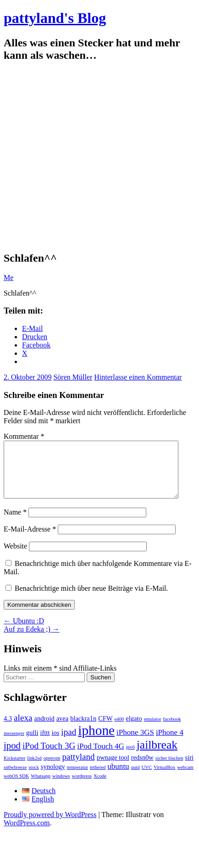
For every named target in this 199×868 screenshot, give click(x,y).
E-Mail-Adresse (30, 540)
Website (15, 557)
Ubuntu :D (24, 632)
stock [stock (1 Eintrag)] (34, 778)
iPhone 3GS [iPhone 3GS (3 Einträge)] (135, 743)
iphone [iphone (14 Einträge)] (96, 741)
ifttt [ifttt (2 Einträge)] (45, 744)
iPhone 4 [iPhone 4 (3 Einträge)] (170, 743)
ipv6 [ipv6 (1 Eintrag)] (130, 758)
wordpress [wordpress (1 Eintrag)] (82, 787)
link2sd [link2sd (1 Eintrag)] (34, 769)
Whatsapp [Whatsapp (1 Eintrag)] (41, 787)
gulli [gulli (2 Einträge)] (32, 744)
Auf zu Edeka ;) (32, 640)
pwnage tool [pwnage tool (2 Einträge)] (113, 768)
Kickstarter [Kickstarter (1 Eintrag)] (14, 769)
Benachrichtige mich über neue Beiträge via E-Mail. (91, 599)
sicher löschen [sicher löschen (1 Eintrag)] (169, 769)
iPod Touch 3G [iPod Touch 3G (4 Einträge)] (49, 757)
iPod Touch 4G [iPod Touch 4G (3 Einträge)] (100, 757)
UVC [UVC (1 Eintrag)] (147, 778)
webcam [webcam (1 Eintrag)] (185, 778)
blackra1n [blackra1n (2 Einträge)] (83, 729)
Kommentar (24, 436)
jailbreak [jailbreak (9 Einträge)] (157, 756)
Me (8, 277)
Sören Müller (73, 377)
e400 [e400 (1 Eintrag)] (119, 730)
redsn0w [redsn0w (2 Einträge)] (142, 768)
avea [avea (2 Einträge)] (63, 729)
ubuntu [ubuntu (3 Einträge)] (118, 777)
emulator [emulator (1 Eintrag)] (153, 730)
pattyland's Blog (55, 18)
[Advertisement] (86, 157)
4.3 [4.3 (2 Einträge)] (8, 729)
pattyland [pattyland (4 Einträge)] (78, 768)
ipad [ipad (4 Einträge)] (69, 743)
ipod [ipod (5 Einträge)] (12, 756)
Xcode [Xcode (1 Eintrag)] (100, 787)
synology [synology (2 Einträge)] (53, 778)
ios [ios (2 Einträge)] (55, 744)
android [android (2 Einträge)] (44, 729)
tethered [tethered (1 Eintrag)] (98, 778)
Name (15, 523)
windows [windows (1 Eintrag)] (61, 787)
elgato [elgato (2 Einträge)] (134, 729)
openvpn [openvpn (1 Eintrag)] (52, 769)
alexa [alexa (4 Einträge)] (23, 729)
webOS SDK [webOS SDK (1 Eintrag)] (16, 787)
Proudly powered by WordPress (50, 826)
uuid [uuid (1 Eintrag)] (135, 778)
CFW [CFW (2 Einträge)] (105, 729)
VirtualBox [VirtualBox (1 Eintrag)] (164, 778)
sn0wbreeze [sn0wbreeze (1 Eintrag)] (15, 778)
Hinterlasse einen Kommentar (138, 377)
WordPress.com (27, 834)
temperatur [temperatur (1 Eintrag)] (77, 778)
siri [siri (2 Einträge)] (190, 768)
